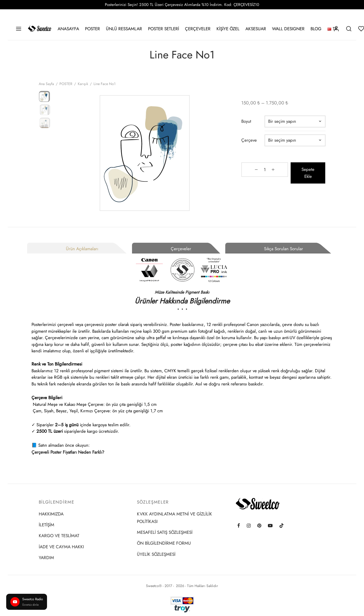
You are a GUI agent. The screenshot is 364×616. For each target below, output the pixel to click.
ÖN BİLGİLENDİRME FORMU (164, 543)
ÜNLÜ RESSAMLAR (124, 29)
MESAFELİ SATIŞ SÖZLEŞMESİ (165, 532)
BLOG (316, 29)
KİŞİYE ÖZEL (228, 29)
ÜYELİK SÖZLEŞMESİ (156, 554)
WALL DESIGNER (288, 29)
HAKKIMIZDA (51, 514)
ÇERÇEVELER (198, 29)
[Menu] (19, 29)
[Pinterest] (259, 526)
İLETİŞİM (47, 525)
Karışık (83, 87)
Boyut (252, 125)
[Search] (349, 29)
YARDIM (46, 558)
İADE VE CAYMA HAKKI (61, 547)
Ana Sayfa (46, 87)
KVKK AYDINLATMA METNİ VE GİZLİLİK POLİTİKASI (175, 518)
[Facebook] (239, 526)
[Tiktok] (282, 526)
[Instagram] (249, 526)
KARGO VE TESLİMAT (59, 536)
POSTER (92, 29)
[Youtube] (270, 526)
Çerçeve (254, 144)
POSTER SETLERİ (164, 29)
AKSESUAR (256, 29)
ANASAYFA (68, 29)
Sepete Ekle (301, 173)
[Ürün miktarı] (260, 173)
